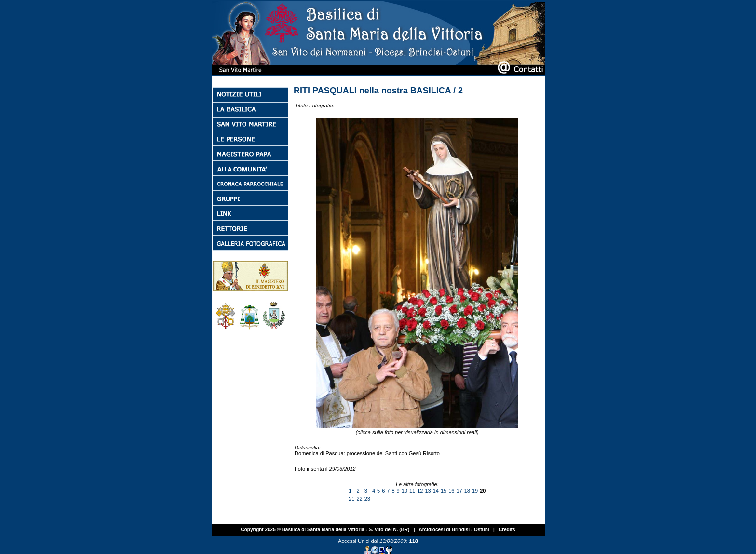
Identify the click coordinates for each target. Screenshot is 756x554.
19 (475, 491)
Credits (507, 530)
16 (451, 491)
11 (412, 491)
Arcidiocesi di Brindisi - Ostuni (454, 530)
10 (405, 491)
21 (351, 499)
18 (467, 491)
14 (436, 491)
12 (420, 491)
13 (428, 491)
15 (444, 491)
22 (359, 499)
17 (459, 491)
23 (367, 499)
